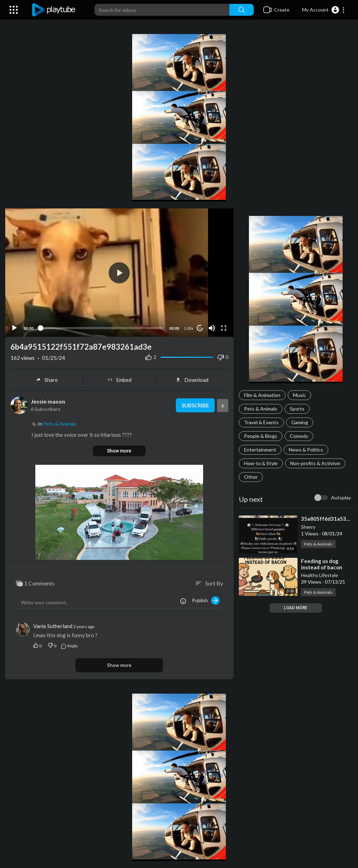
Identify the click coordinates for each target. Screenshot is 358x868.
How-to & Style (261, 463)
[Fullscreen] (224, 328)
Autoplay (341, 497)
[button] (324, 10)
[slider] (102, 328)
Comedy (299, 436)
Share (47, 380)
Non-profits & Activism (315, 463)
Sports (297, 409)
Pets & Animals (261, 409)
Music (299, 395)
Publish (206, 600)
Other (251, 477)
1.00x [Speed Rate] (189, 328)
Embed (119, 380)
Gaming (300, 422)
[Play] (14, 328)
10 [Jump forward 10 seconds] (200, 328)
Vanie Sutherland (53, 626)
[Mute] (212, 328)
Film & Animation (262, 395)
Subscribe (195, 405)
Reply (69, 646)
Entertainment (260, 450)
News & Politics (306, 450)
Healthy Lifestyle (320, 575)
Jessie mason (48, 401)
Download (192, 380)
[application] (119, 273)
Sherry (308, 527)
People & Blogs (261, 436)
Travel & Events (261, 422)
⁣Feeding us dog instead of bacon (322, 564)
